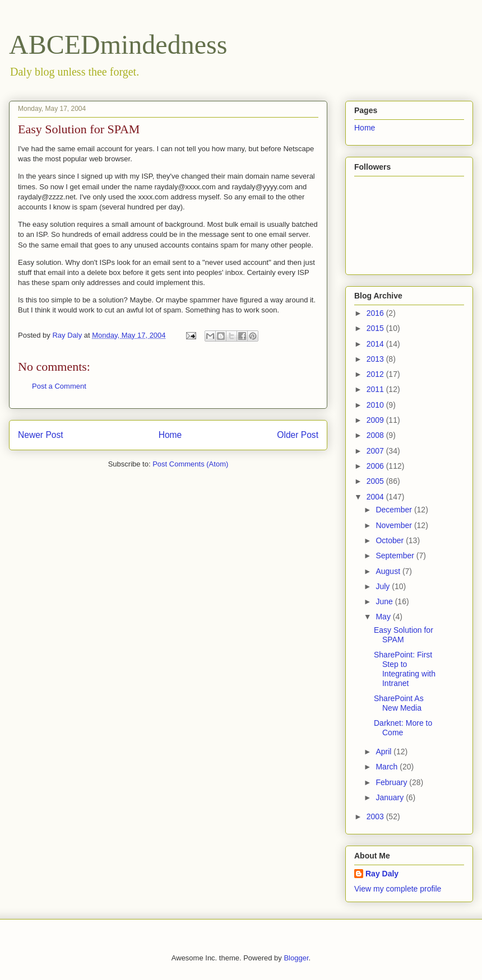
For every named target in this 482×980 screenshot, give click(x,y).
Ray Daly (382, 874)
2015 (376, 328)
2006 (376, 466)
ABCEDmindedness (118, 45)
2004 (376, 497)
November (395, 525)
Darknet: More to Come (403, 728)
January (391, 797)
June (385, 601)
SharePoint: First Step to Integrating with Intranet (405, 669)
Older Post (298, 435)
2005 (376, 481)
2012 (376, 374)
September (396, 556)
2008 (376, 435)
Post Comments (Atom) (190, 464)
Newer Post (41, 435)
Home (170, 435)
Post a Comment (59, 386)
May (384, 617)
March (388, 767)
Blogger (296, 958)
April (384, 752)
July (384, 586)
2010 (376, 405)
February (392, 782)
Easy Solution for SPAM (404, 635)
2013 (376, 359)
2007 (376, 451)
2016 (376, 313)
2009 (376, 420)
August (389, 571)
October (391, 540)
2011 (376, 389)
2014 (376, 344)
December (395, 510)
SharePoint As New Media (399, 703)
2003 (376, 816)
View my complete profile (398, 889)
